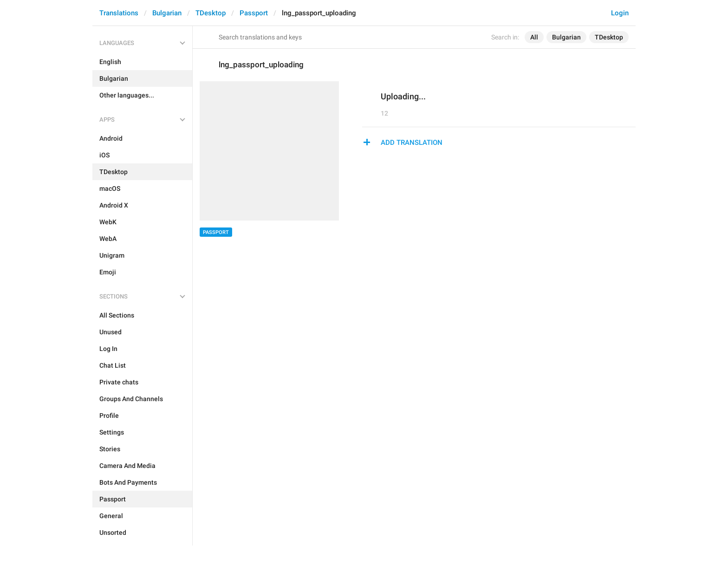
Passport (254, 13)
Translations (119, 13)
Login (620, 13)
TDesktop (211, 13)
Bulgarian (167, 13)
